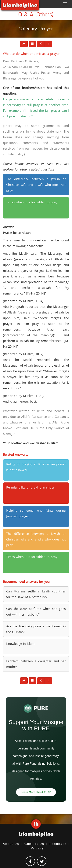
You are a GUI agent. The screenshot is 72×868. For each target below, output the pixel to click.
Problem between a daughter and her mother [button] (36, 664)
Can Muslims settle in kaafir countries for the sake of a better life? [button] (36, 594)
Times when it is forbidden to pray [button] (32, 202)
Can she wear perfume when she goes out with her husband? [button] (36, 612)
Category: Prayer (36, 29)
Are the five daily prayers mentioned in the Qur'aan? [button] (36, 629)
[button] (32, 44)
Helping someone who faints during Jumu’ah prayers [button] (36, 513)
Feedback (58, 844)
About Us (11, 844)
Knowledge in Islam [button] (20, 644)
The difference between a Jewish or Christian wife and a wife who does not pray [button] (36, 185)
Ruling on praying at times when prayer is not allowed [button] (36, 467)
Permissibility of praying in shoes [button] (31, 487)
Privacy (37, 848)
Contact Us (34, 844)
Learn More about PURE (36, 792)
